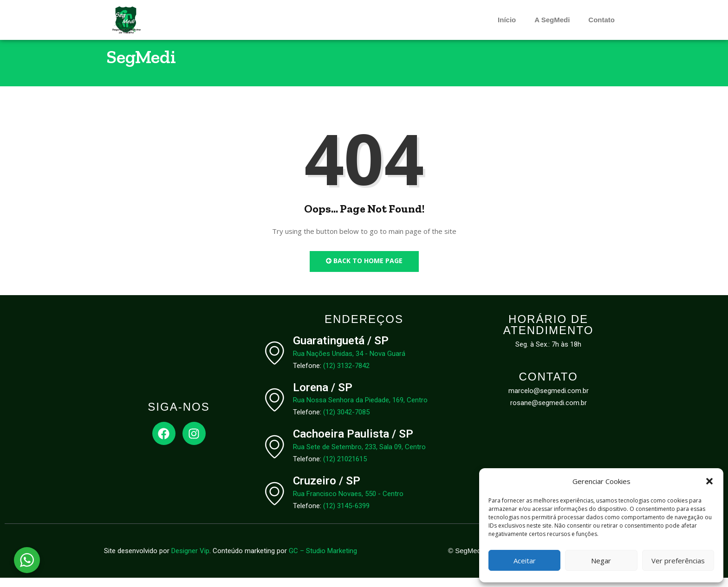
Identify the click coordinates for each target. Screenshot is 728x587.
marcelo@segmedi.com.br (549, 400)
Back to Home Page (364, 270)
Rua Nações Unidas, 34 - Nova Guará (349, 362)
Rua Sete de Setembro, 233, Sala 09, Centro (359, 456)
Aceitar (525, 561)
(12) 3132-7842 (346, 374)
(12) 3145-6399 (346, 515)
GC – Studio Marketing (323, 560)
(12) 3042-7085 (346, 421)
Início (507, 20)
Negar (601, 561)
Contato (601, 20)
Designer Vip (190, 560)
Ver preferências (678, 561)
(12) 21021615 (345, 468)
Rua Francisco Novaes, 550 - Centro (348, 503)
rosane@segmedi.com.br (549, 412)
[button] (709, 481)
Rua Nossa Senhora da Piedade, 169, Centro (360, 409)
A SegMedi (552, 20)
